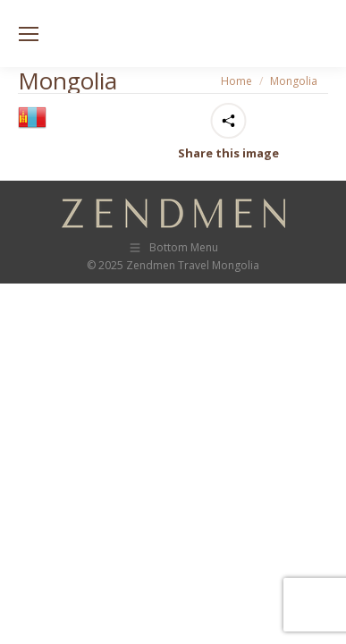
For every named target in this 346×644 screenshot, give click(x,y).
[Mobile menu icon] (29, 34)
